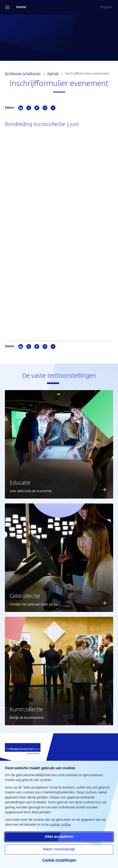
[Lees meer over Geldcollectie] (104, 603)
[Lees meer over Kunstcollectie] (104, 716)
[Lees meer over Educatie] (104, 490)
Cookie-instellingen (59, 860)
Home (21, 7)
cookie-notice (60, 825)
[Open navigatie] (7, 7)
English (106, 7)
